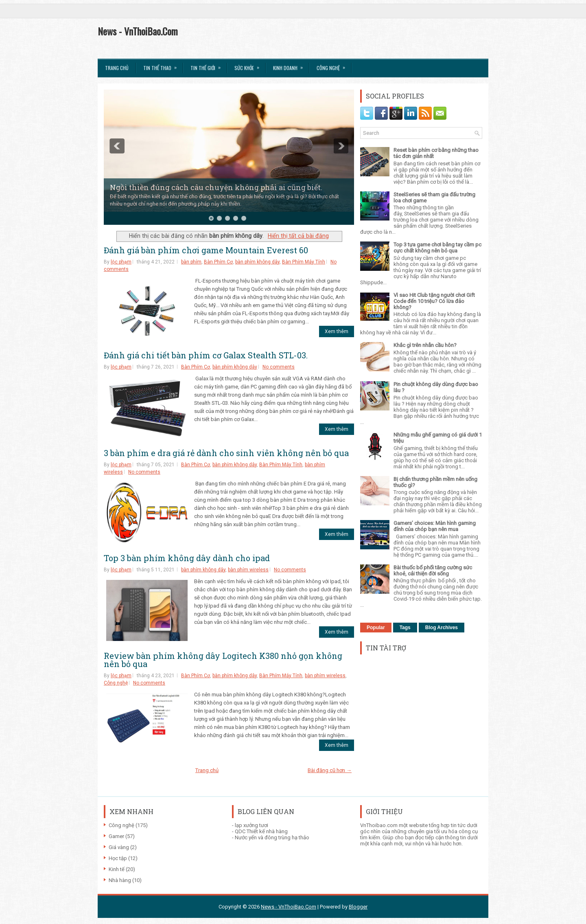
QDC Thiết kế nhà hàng (261, 831)
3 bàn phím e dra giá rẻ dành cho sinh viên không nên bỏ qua (226, 453)
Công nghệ (116, 683)
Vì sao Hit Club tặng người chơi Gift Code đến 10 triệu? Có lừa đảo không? (434, 301)
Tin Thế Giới (208, 65)
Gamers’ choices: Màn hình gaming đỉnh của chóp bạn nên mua (435, 526)
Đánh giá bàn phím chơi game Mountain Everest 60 (206, 250)
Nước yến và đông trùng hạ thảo (272, 837)
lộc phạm (121, 262)
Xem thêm (337, 331)
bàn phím (191, 262)
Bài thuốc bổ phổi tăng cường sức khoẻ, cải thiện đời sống (433, 571)
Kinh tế (117, 869)
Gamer (116, 836)
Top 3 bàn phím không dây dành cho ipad (187, 558)
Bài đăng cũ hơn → (330, 770)
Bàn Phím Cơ (218, 262)
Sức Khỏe (249, 65)
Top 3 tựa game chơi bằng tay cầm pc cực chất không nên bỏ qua (437, 248)
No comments (279, 367)
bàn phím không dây (257, 262)
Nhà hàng (120, 880)
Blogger (358, 907)
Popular (376, 628)
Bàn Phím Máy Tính (304, 262)
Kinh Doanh (291, 65)
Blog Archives (442, 628)
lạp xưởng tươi (251, 825)
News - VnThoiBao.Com (138, 31)
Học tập (118, 858)
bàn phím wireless (248, 570)
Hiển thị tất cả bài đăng (298, 236)
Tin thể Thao (163, 65)
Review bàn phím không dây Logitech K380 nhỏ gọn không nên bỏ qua (223, 660)
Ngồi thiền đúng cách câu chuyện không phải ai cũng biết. (216, 187)
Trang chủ (117, 68)
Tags (405, 628)
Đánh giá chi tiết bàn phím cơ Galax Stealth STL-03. (206, 355)
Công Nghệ (333, 65)
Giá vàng (119, 847)
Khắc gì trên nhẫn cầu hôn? (425, 345)
